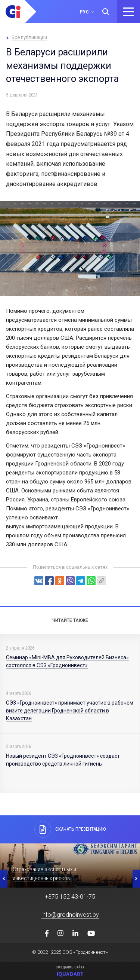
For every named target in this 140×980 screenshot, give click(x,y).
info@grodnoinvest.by (70, 915)
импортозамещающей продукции (69, 526)
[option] (70, 865)
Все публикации (29, 37)
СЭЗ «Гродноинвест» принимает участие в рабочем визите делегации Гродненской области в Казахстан (70, 711)
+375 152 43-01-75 (70, 897)
